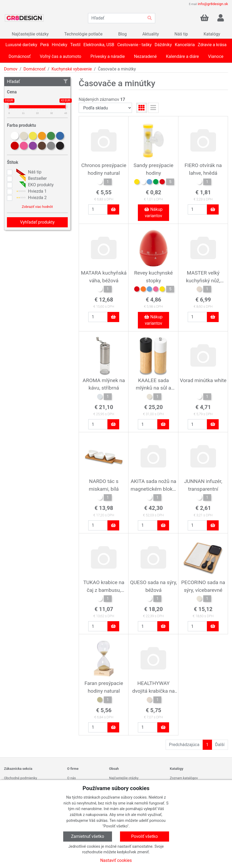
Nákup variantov (153, 213)
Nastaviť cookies (116, 860)
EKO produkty (34, 185)
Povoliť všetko (145, 836)
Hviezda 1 (31, 191)
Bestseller (31, 179)
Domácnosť (35, 69)
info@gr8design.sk (213, 4)
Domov (11, 69)
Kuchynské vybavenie (72, 69)
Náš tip (28, 172)
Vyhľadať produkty (37, 222)
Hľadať (37, 82)
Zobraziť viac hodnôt (37, 207)
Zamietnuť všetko (87, 836)
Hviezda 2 (31, 198)
